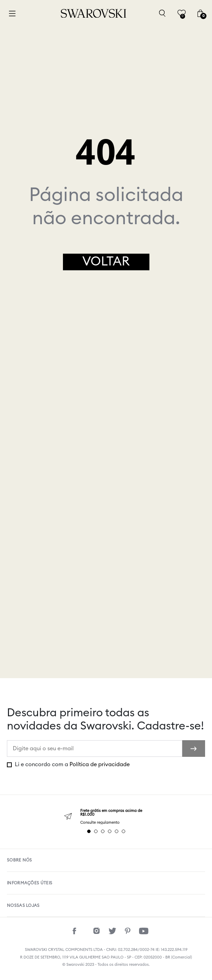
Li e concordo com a (72, 764)
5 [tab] (117, 831)
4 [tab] (110, 831)
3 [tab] (103, 831)
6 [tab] (123, 831)
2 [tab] (96, 831)
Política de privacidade (100, 764)
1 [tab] (89, 831)
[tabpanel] (106, 817)
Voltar (106, 262)
